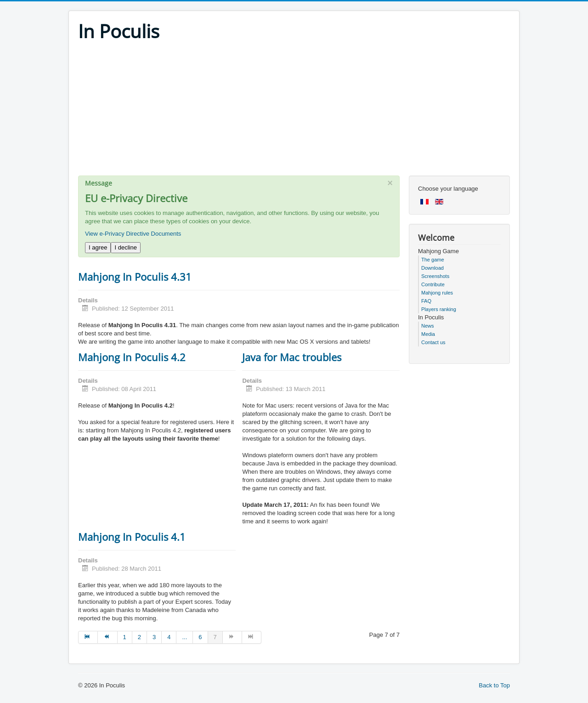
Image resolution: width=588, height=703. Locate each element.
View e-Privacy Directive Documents (133, 234)
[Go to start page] (88, 637)
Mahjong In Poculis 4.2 (132, 357)
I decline (125, 247)
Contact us (433, 342)
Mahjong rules (437, 293)
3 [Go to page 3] (154, 637)
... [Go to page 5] (184, 637)
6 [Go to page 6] (200, 637)
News (428, 326)
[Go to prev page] (107, 637)
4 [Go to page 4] (169, 637)
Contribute (433, 284)
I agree (98, 247)
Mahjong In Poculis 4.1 (132, 537)
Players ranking (439, 309)
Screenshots (435, 276)
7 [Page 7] (215, 637)
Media (428, 334)
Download (433, 268)
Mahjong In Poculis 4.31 (135, 277)
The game (433, 260)
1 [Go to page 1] (125, 637)
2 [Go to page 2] (139, 637)
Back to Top (494, 685)
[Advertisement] (294, 111)
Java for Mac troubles (292, 357)
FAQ (426, 301)
